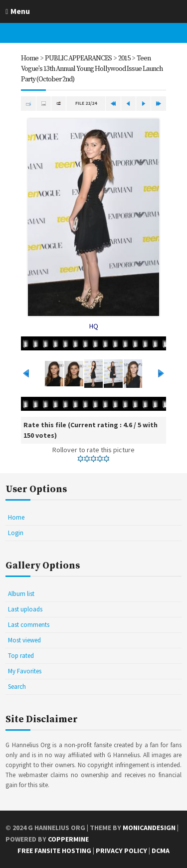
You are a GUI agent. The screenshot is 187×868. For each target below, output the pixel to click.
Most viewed (24, 640)
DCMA (161, 851)
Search (17, 687)
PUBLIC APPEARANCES (78, 58)
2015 (124, 58)
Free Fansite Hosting (54, 851)
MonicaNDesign (149, 828)
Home (30, 58)
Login (16, 533)
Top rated (21, 656)
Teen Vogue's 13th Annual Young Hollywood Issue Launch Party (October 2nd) (92, 69)
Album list (21, 594)
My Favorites (25, 671)
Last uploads (25, 609)
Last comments (29, 625)
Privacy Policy (121, 851)
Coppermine (68, 839)
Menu (20, 11)
